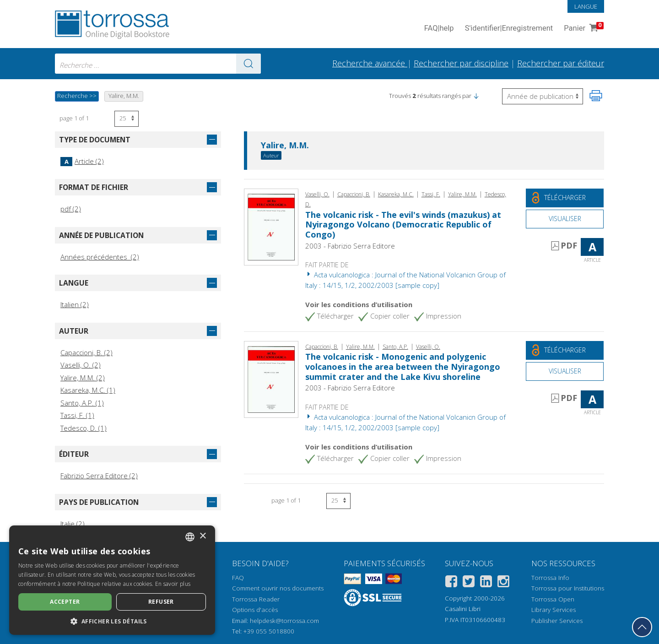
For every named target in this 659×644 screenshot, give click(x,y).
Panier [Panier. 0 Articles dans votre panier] (583, 29)
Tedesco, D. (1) (84, 428)
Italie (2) (73, 524)
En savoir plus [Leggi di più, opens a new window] (173, 584)
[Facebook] (451, 583)
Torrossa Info (550, 578)
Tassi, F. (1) (77, 415)
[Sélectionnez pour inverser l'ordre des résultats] (543, 96)
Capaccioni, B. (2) (86, 352)
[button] (476, 96)
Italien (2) (75, 304)
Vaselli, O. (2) (81, 365)
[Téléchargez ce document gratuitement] (565, 198)
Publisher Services (557, 621)
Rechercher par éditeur (561, 63)
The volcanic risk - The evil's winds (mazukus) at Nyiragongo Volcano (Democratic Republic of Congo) (403, 225)
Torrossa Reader (256, 599)
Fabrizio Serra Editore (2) (99, 476)
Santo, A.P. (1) (82, 403)
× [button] (203, 536)
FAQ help (439, 29)
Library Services (554, 610)
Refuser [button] (161, 602)
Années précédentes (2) (100, 257)
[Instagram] (503, 583)
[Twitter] (469, 583)
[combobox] (158, 64)
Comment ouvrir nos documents (278, 588)
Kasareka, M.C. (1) (88, 390)
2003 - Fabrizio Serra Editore (350, 246)
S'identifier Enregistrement (509, 29)
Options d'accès (255, 610)
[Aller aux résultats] (248, 64)
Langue (586, 6)
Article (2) (82, 161)
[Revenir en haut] (642, 627)
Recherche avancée (370, 63)
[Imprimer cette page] (596, 96)
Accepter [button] (65, 602)
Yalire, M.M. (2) (83, 378)
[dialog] (112, 580)
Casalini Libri (463, 609)
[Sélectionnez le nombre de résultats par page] (127, 119)
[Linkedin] (486, 583)
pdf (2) (71, 209)
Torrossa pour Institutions (568, 588)
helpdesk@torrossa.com (284, 621)
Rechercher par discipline (461, 63)
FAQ (238, 578)
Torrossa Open (553, 599)
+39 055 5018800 (269, 631)
